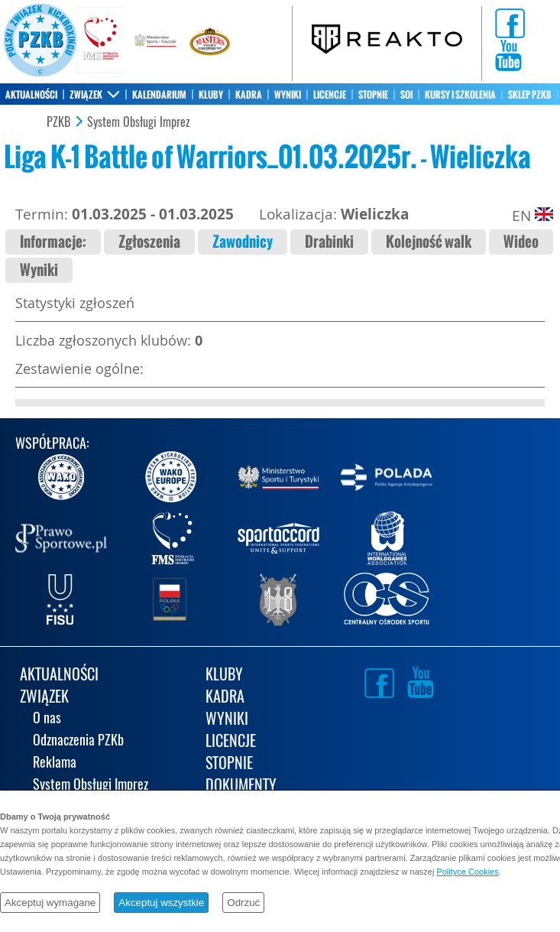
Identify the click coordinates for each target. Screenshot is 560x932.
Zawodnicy (243, 242)
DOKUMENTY (241, 786)
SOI (406, 95)
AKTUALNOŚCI (31, 95)
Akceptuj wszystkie (161, 903)
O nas (47, 719)
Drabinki (329, 242)
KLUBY (211, 95)
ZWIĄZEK (86, 95)
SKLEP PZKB (530, 95)
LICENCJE (330, 95)
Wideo (521, 242)
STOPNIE (373, 95)
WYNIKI (288, 95)
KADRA (249, 95)
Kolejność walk (429, 242)
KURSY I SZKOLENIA (460, 95)
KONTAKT (23, 116)
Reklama (55, 763)
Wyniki (39, 270)
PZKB (58, 122)
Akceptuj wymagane (50, 903)
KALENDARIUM (159, 95)
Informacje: (53, 242)
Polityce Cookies (467, 872)
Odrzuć (243, 903)
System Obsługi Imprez (139, 122)
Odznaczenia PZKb (78, 741)
